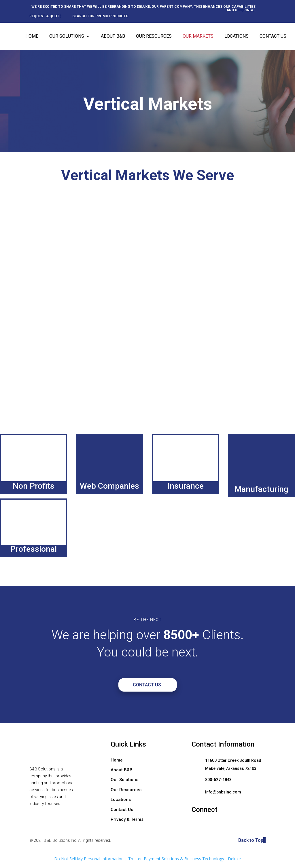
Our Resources (154, 37)
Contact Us (273, 37)
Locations (237, 37)
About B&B (113, 37)
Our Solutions (67, 37)
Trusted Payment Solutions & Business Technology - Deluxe (185, 859)
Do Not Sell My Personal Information (89, 859)
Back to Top (252, 840)
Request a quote (45, 16)
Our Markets (198, 37)
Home (32, 37)
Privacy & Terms (127, 819)
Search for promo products (100, 16)
